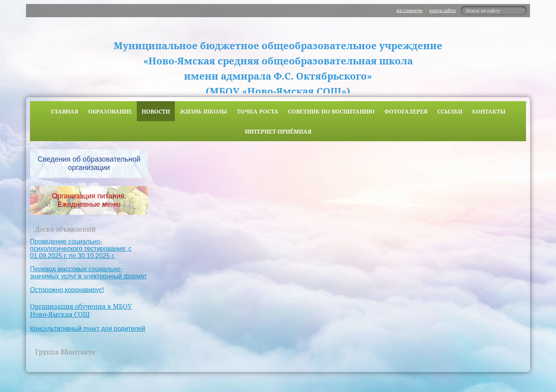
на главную (409, 10)
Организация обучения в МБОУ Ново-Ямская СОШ (81, 311)
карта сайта (442, 10)
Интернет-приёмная (278, 131)
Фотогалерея (406, 111)
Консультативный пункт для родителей (88, 329)
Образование (110, 111)
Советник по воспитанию (331, 111)
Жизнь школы (203, 111)
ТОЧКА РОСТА (258, 111)
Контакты (489, 111)
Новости (156, 111)
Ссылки (450, 111)
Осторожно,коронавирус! (67, 290)
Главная (65, 111)
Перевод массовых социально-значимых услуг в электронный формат (88, 273)
